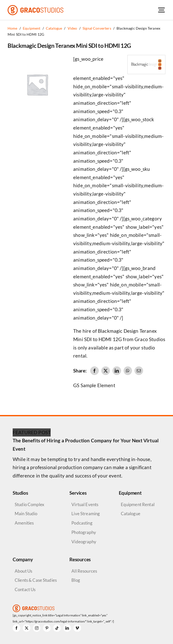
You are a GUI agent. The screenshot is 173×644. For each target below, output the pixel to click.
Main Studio (26, 514)
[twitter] (27, 628)
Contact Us (25, 589)
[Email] (139, 371)
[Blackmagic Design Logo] (146, 58)
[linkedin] (67, 628)
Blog (76, 580)
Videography (84, 542)
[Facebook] (94, 371)
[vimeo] (77, 628)
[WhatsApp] (128, 371)
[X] (106, 371)
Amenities (24, 523)
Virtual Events (85, 504)
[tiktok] (57, 628)
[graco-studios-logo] (35, 7)
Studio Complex (30, 504)
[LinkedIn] (117, 371)
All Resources (84, 571)
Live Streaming (86, 514)
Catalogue (131, 514)
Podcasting (82, 523)
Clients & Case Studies (36, 580)
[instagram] (37, 628)
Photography (84, 532)
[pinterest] (47, 628)
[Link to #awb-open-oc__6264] (161, 10)
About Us (23, 571)
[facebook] (16, 628)
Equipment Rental (138, 504)
